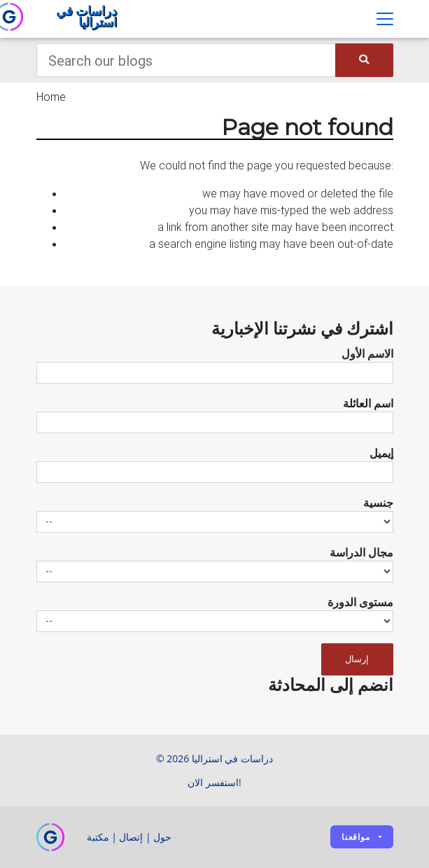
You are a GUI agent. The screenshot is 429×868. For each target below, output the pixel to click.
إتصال (131, 837)
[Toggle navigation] (385, 19)
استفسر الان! (214, 782)
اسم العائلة (368, 403)
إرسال (357, 659)
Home (51, 97)
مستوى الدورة (360, 602)
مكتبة (98, 837)
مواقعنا (356, 837)
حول (162, 837)
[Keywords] (187, 60)
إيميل (381, 453)
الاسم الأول (367, 353)
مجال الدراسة (361, 552)
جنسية (378, 503)
